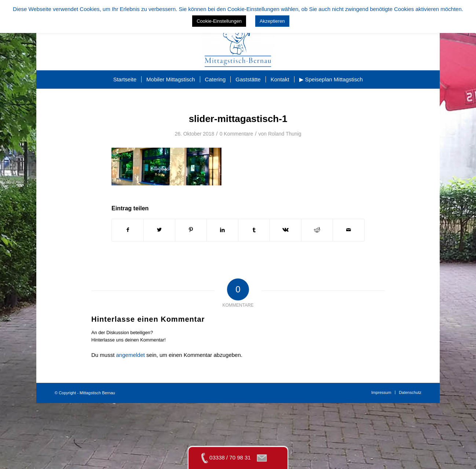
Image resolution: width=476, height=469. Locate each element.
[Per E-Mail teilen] (349, 230)
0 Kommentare (237, 134)
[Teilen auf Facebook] (128, 230)
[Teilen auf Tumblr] (254, 230)
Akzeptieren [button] (272, 21)
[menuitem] (125, 80)
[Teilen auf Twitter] (159, 230)
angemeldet (131, 355)
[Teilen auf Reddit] (317, 230)
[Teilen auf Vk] (285, 230)
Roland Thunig (285, 134)
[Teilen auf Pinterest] (191, 230)
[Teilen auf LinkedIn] (222, 230)
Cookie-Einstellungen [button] (219, 21)
